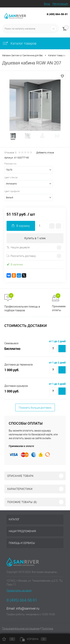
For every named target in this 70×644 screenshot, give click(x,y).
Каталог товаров (19, 43)
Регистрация (60, 4)
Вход (47, 4)
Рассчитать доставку (21, 256)
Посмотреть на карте (19, 591)
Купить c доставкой (62, 349)
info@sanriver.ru (28, 608)
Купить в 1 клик (35, 238)
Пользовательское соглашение (21, 629)
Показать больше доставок (35, 408)
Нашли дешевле (18, 247)
